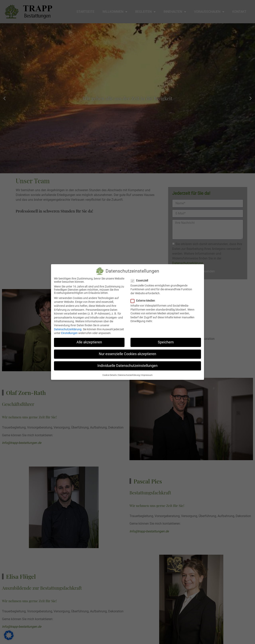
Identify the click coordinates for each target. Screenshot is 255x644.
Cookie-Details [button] (110, 375)
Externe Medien (144, 300)
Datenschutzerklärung (68, 329)
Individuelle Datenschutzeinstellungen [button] (127, 366)
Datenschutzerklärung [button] (129, 375)
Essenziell (141, 280)
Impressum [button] (147, 375)
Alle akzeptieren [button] (89, 342)
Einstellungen (69, 333)
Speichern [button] (166, 342)
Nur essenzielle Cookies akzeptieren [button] (127, 354)
